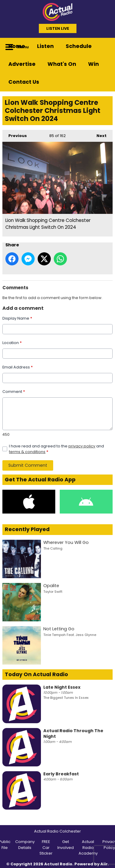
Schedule (79, 46)
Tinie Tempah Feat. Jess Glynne (70, 635)
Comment (14, 392)
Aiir (104, 864)
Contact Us (24, 82)
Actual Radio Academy (88, 847)
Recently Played (27, 529)
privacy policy (82, 446)
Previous (15, 134)
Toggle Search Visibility (104, 47)
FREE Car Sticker (46, 847)
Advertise (22, 64)
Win (93, 64)
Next (99, 134)
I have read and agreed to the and (56, 449)
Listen (45, 46)
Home (17, 46)
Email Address (18, 367)
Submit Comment (28, 465)
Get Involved (66, 845)
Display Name (17, 318)
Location (12, 343)
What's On (62, 64)
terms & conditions (27, 452)
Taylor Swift (53, 592)
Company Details (25, 845)
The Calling (53, 548)
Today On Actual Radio (36, 674)
